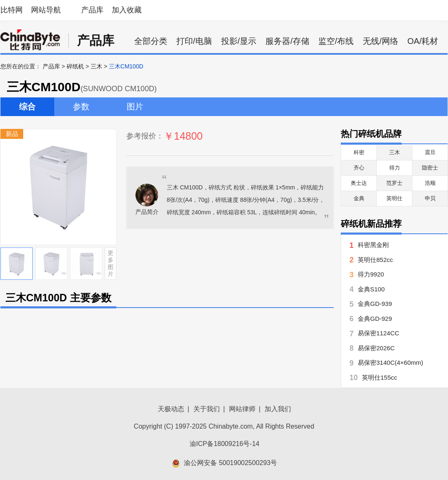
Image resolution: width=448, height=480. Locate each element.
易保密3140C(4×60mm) (390, 362)
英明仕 (394, 198)
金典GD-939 (375, 304)
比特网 (12, 10)
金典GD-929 (375, 319)
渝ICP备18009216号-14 (225, 444)
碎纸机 (75, 66)
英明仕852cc (375, 260)
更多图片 (111, 263)
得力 (395, 168)
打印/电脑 (194, 41)
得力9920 (371, 274)
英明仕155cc (379, 377)
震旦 (430, 152)
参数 (81, 107)
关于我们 (207, 409)
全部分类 (151, 41)
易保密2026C (376, 348)
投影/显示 (239, 41)
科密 (359, 152)
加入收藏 (127, 10)
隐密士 (430, 168)
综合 (27, 107)
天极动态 (171, 409)
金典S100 (371, 289)
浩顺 (430, 183)
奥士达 (359, 183)
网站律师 (242, 409)
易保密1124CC (378, 333)
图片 (135, 107)
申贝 (430, 198)
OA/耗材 (423, 41)
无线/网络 (381, 41)
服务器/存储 (287, 41)
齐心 (359, 168)
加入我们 (278, 409)
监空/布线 (336, 41)
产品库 (92, 10)
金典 (359, 198)
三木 (96, 66)
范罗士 (394, 183)
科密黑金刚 (373, 245)
